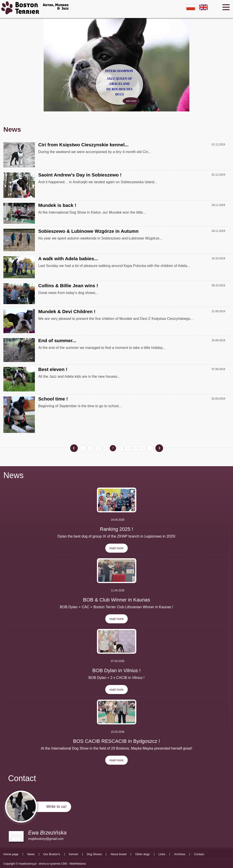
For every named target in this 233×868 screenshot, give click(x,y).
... (83, 448)
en (204, 7)
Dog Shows (94, 854)
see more (131, 89)
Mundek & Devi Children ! (67, 311)
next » (159, 447)
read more (116, 548)
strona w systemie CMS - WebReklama (62, 864)
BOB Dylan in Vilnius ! (117, 670)
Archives (180, 854)
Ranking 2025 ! (116, 529)
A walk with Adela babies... (68, 259)
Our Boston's (52, 854)
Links (162, 854)
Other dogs (142, 854)
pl (191, 7)
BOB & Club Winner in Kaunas (116, 600)
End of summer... (57, 340)
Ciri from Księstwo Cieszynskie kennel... (83, 145)
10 (135, 448)
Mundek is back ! (57, 205)
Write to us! (56, 807)
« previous (74, 449)
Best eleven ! (53, 369)
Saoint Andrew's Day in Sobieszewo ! (80, 175)
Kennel (73, 854)
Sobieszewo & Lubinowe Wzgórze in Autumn (88, 231)
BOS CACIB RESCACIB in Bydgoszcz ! (116, 741)
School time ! (53, 399)
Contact (199, 854)
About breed (118, 854)
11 (142, 448)
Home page (11, 854)
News (13, 475)
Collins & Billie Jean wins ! (68, 286)
